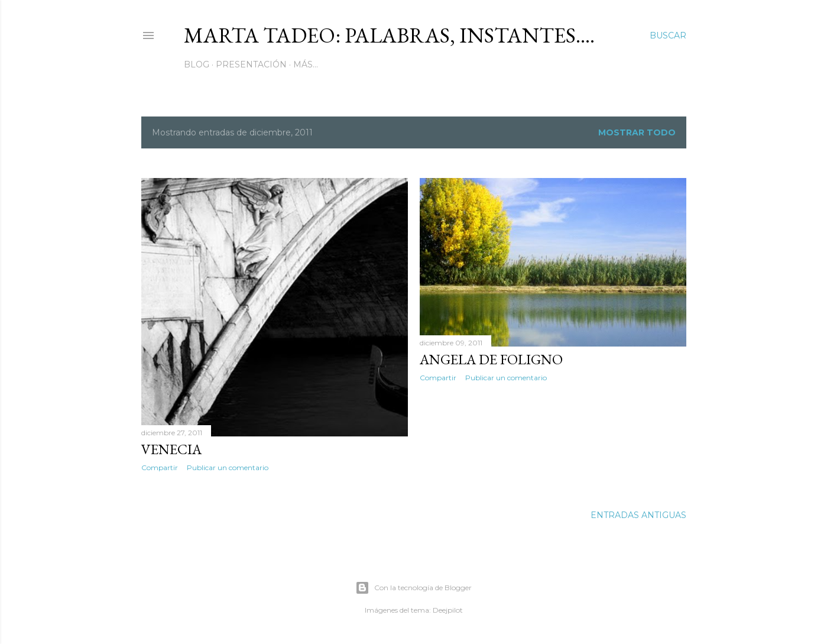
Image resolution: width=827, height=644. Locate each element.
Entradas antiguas (638, 515)
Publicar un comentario (228, 467)
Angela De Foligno (491, 359)
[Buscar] (668, 35)
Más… (306, 64)
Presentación (251, 64)
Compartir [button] (160, 467)
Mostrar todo (637, 132)
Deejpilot (448, 610)
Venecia (171, 449)
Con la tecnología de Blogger (413, 588)
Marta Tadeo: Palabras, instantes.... (389, 35)
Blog (197, 64)
